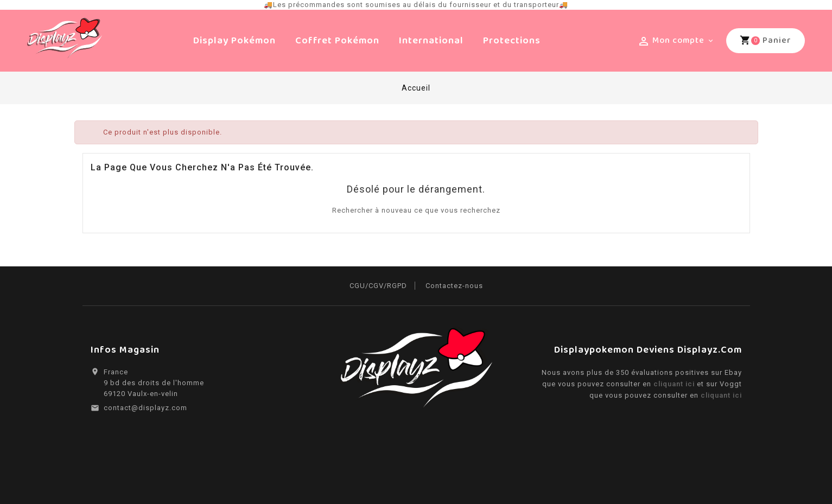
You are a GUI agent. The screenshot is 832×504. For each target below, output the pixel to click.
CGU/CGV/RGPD (378, 286)
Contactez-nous (454, 286)
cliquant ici (675, 384)
